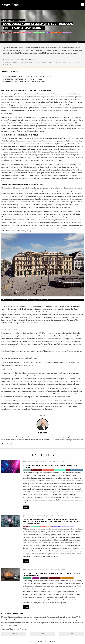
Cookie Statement (49, 641)
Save (43, 634)
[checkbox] (2, 629)
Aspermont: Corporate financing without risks (26, 81)
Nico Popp (32, 60)
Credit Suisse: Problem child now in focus (23, 79)
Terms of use (49, 409)
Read (26, 507)
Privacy (39, 641)
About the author (8, 444)
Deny (71, 634)
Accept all (14, 634)
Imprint (33, 641)
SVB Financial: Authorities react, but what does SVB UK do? (31, 77)
